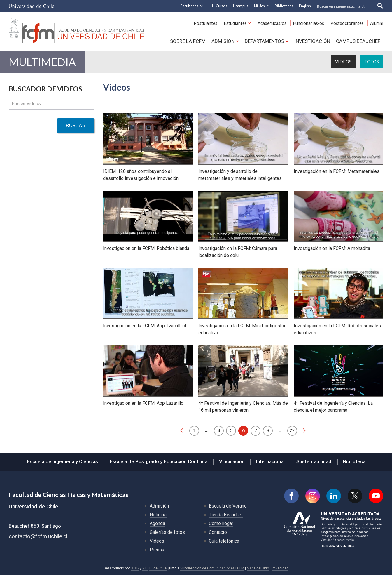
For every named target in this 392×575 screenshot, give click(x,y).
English (305, 6)
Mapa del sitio (258, 568)
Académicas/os (272, 23)
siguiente (304, 430)
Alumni (377, 23)
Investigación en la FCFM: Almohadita (332, 248)
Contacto (218, 532)
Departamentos (264, 41)
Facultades (189, 6)
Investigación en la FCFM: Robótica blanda (146, 248)
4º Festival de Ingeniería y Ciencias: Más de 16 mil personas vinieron (243, 407)
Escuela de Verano (228, 506)
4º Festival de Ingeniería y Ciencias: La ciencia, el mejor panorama (333, 407)
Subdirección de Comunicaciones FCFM (212, 568)
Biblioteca (354, 461)
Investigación (312, 41)
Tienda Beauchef (226, 515)
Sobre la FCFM (188, 41)
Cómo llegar (221, 523)
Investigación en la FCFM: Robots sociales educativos (337, 329)
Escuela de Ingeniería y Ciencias (62, 461)
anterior (182, 430)
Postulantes (205, 23)
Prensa (157, 550)
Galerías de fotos (167, 532)
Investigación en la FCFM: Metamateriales (337, 171)
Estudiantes (235, 23)
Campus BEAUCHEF (358, 41)
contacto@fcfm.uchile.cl (38, 536)
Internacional (270, 461)
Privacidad (280, 568)
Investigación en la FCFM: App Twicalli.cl (144, 326)
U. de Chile (158, 568)
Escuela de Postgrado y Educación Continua (159, 461)
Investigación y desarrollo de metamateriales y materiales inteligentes (240, 175)
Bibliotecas (284, 6)
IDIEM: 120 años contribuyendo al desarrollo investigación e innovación (141, 175)
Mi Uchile (261, 6)
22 (292, 431)
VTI (145, 568)
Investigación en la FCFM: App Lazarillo (143, 403)
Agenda (157, 523)
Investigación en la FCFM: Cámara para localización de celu (238, 252)
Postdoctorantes (347, 23)
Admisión (223, 41)
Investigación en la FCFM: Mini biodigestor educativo (242, 329)
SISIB (135, 568)
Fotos (372, 62)
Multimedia (42, 62)
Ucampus (241, 6)
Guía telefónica (224, 541)
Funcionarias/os (308, 23)
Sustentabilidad (314, 461)
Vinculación (232, 461)
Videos (343, 62)
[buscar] (342, 6)
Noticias (158, 515)
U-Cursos (220, 6)
